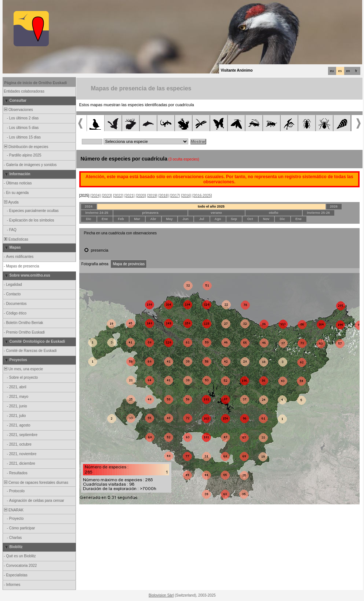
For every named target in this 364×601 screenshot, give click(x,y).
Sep (234, 219)
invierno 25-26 (318, 213)
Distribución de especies (26, 147)
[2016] (186, 196)
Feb (121, 219)
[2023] (107, 196)
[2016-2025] (202, 196)
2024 (89, 206)
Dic (89, 219)
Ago (218, 219)
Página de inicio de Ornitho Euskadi (36, 83)
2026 (334, 206)
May (169, 219)
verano (216, 213)
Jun (185, 219)
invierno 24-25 (97, 213)
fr (356, 71)
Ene (105, 219)
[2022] (118, 196)
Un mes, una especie (23, 369)
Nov (266, 219)
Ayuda (11, 202)
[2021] (130, 196)
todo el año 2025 (211, 206)
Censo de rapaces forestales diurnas (36, 483)
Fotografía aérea (95, 264)
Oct (250, 219)
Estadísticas (16, 239)
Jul (202, 219)
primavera (150, 213)
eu (332, 71)
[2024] (95, 196)
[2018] (164, 196)
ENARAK (14, 510)
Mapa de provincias (129, 264)
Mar (137, 219)
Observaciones (18, 110)
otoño (274, 213)
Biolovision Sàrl (161, 595)
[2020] (141, 196)
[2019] (152, 196)
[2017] (175, 196)
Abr (153, 219)
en (348, 71)
